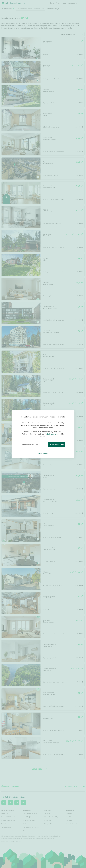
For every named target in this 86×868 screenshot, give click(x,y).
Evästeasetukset (53, 434)
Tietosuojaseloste (43, 454)
